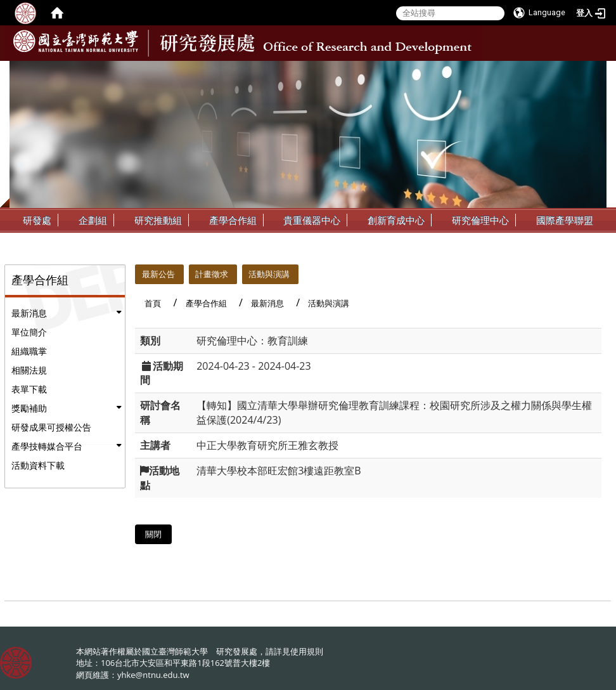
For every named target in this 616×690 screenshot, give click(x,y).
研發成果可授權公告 (51, 427)
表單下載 (29, 389)
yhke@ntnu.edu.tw (153, 675)
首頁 (153, 303)
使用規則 (307, 651)
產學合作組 (233, 220)
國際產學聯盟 (565, 220)
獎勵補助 (29, 408)
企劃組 (93, 220)
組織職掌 (29, 351)
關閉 (153, 534)
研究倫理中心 (480, 220)
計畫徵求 (212, 274)
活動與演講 (269, 274)
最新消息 (29, 313)
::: (596, 70)
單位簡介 (29, 332)
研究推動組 (158, 220)
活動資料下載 (38, 465)
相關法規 (29, 370)
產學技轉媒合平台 (47, 446)
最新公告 (158, 274)
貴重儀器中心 (312, 220)
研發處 (37, 220)
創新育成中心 (396, 220)
